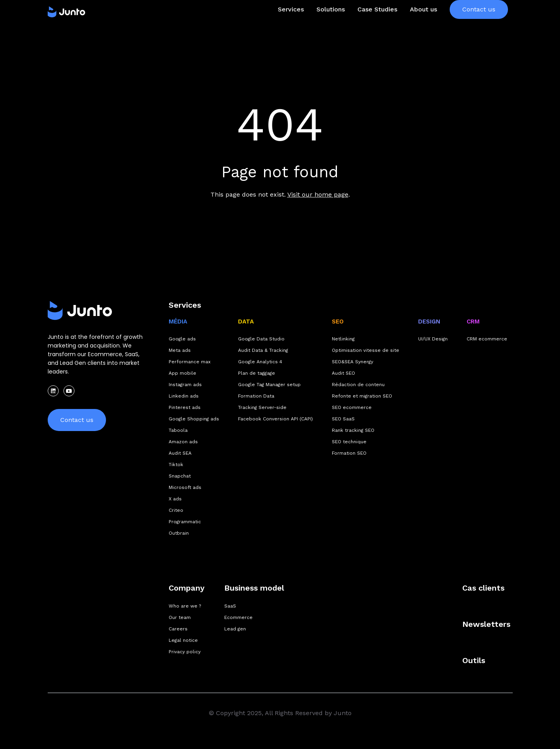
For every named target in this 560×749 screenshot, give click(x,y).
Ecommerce (238, 617)
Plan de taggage (257, 373)
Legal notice (183, 640)
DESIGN (429, 322)
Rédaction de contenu (358, 385)
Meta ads (180, 350)
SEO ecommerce (352, 407)
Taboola (178, 430)
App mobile (182, 373)
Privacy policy (185, 652)
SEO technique (349, 442)
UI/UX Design (433, 339)
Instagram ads (185, 385)
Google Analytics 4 (260, 362)
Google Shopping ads (194, 419)
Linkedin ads (184, 396)
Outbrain (179, 533)
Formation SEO (349, 453)
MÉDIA (178, 322)
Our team (180, 617)
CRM (473, 322)
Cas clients (483, 588)
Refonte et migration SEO (362, 396)
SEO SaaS (343, 419)
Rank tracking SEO (353, 430)
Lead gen (235, 629)
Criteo (176, 510)
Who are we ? (185, 606)
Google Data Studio (261, 339)
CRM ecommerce (487, 339)
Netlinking (343, 339)
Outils (474, 660)
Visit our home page (318, 194)
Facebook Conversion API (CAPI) (275, 419)
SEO (338, 322)
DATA (246, 322)
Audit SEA (180, 453)
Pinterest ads (185, 407)
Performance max (190, 362)
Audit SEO (343, 373)
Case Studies (377, 25)
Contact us (479, 25)
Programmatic (185, 522)
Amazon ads (183, 442)
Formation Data (256, 396)
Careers (178, 629)
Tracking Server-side (262, 407)
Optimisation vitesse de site (366, 350)
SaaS (230, 606)
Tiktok (176, 465)
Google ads (182, 339)
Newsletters (486, 624)
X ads (175, 499)
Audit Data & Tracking (263, 350)
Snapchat (180, 476)
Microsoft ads (185, 487)
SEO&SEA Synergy (353, 362)
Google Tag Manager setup (269, 385)
